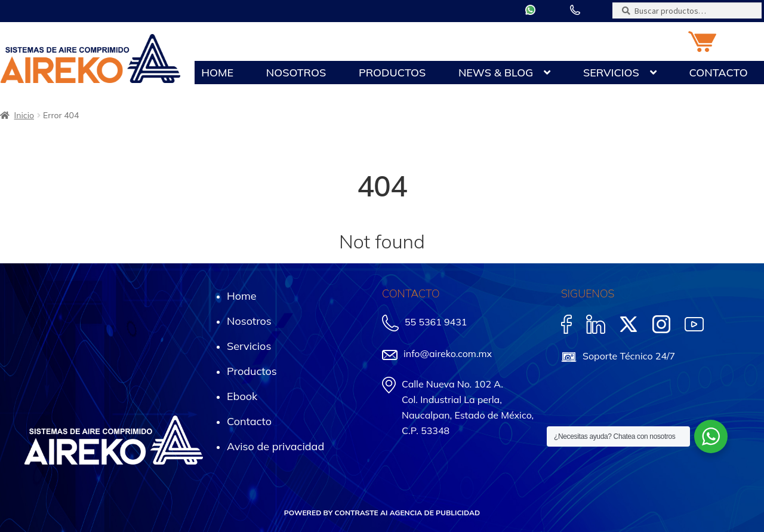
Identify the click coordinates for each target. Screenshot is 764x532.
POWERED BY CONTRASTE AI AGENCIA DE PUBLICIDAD (382, 513)
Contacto (718, 73)
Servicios (611, 73)
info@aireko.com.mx (448, 353)
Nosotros (296, 73)
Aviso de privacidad (275, 446)
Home (217, 73)
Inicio (24, 115)
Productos (392, 73)
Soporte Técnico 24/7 (629, 356)
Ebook (242, 396)
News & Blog (496, 73)
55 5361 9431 (436, 322)
